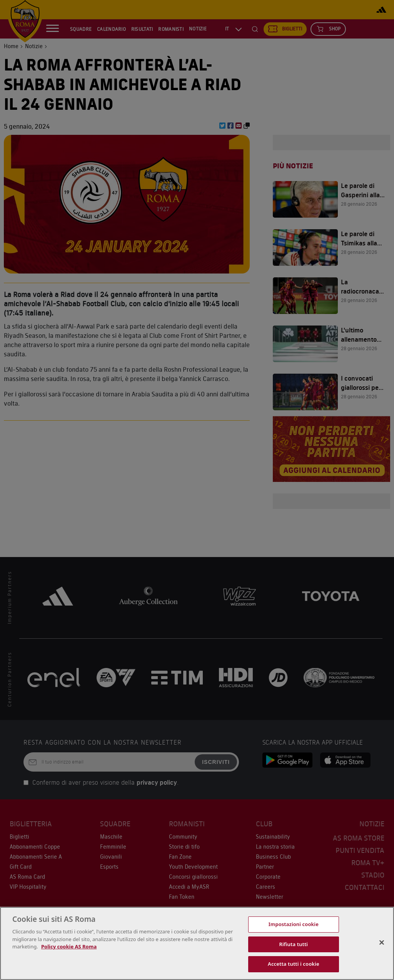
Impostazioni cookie (294, 924)
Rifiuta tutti (294, 944)
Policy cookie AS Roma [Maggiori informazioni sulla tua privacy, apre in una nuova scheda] (69, 946)
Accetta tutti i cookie (294, 964)
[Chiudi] (382, 943)
